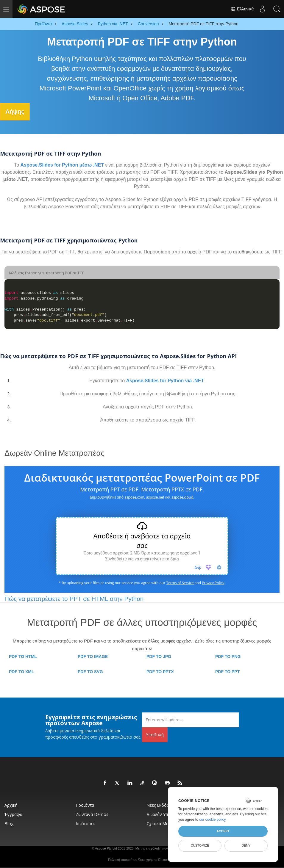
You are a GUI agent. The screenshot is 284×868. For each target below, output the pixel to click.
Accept (223, 831)
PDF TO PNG (228, 656)
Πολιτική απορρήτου (123, 859)
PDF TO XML (22, 671)
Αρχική (11, 805)
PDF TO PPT (227, 671)
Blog (9, 823)
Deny (246, 845)
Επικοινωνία (167, 859)
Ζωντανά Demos (92, 814)
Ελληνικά (241, 9)
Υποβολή (155, 734)
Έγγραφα (13, 814)
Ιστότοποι (85, 823)
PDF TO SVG (90, 671)
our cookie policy (212, 820)
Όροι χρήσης (148, 859)
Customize (200, 845)
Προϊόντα (85, 805)
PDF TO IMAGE (93, 656)
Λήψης (17, 112)
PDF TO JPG (159, 656)
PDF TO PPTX (160, 671)
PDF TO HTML (23, 656)
